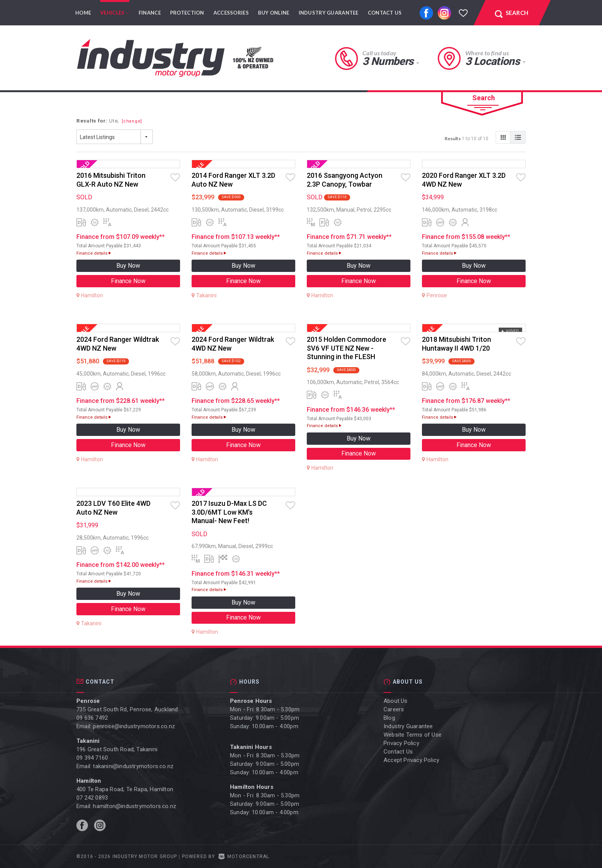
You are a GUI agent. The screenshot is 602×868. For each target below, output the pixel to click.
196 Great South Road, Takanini (117, 749)
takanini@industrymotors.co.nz (133, 766)
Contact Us (385, 13)
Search (484, 98)
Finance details (94, 253)
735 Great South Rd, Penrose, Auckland (127, 709)
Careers (394, 709)
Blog (389, 718)
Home (83, 13)
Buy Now (128, 266)
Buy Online (274, 13)
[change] (132, 121)
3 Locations (492, 61)
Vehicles (115, 13)
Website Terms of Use (413, 735)
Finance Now (128, 281)
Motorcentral (244, 856)
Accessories (231, 13)
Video (510, 331)
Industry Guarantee (329, 13)
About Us (396, 701)
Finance (150, 13)
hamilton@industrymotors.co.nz (135, 806)
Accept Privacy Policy (411, 760)
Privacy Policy (401, 743)
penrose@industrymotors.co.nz (134, 726)
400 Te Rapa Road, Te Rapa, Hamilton (125, 789)
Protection (187, 13)
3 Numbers (388, 61)
